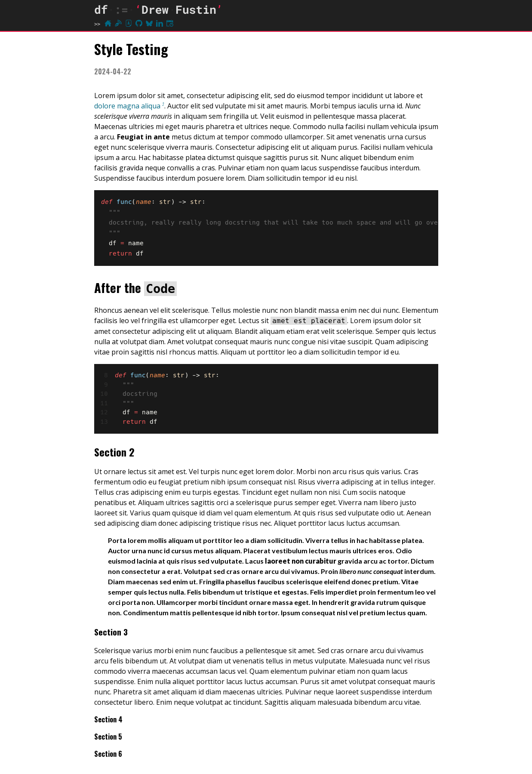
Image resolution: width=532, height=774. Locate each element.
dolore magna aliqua (127, 106)
